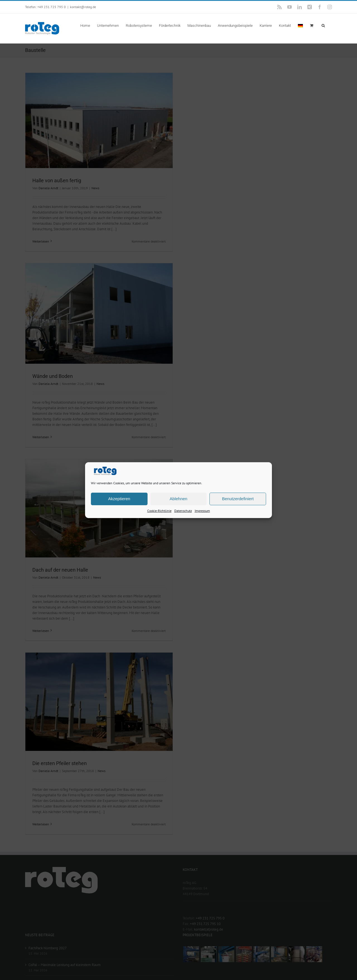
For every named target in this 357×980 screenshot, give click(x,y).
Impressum (202, 510)
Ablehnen (178, 499)
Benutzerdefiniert (238, 499)
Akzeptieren (119, 499)
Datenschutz (183, 510)
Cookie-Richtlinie (159, 510)
